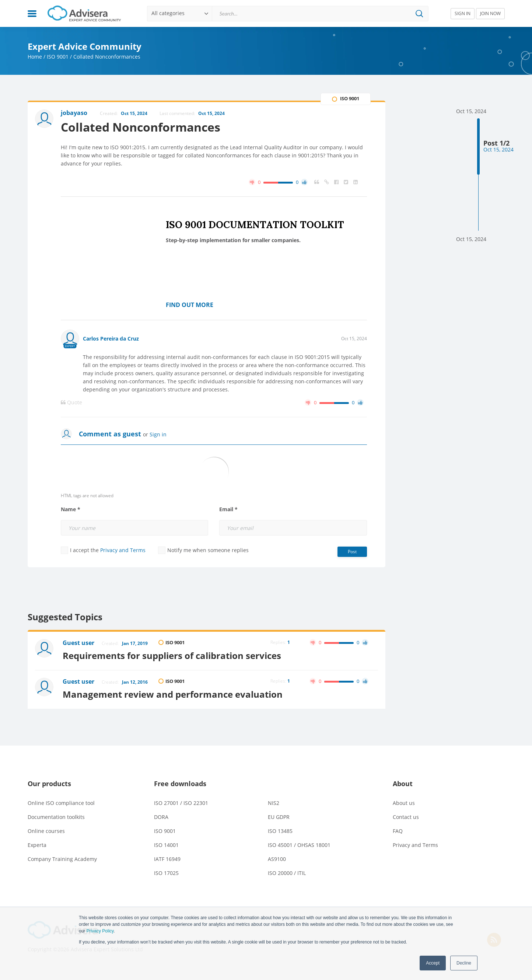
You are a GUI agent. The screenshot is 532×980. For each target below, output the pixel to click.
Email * (228, 509)
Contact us (406, 817)
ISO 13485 (280, 831)
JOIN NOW (490, 13)
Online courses (46, 831)
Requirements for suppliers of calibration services (172, 655)
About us (404, 803)
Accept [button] (433, 963)
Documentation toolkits (56, 817)
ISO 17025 (166, 873)
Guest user (78, 643)
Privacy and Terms (123, 550)
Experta (37, 845)
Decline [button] (464, 963)
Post (352, 552)
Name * (71, 509)
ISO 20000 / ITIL (287, 873)
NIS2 (274, 803)
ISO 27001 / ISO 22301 (181, 803)
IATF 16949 (167, 859)
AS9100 (277, 859)
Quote (71, 402)
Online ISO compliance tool (61, 803)
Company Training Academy (62, 859)
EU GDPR (279, 817)
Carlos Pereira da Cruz (111, 339)
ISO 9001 (58, 57)
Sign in (158, 434)
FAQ (398, 831)
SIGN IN (463, 13)
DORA (161, 817)
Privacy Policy (100, 931)
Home (35, 57)
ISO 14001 (166, 845)
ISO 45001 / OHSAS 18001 (299, 845)
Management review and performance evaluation (173, 694)
